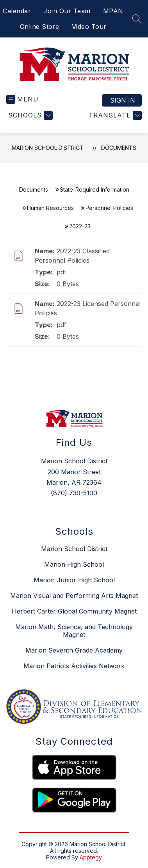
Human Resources (50, 208)
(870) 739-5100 (74, 493)
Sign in (123, 100)
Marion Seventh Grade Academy (74, 650)
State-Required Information (95, 189)
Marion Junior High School (74, 580)
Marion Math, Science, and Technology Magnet (74, 631)
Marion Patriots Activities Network (74, 666)
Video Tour (89, 27)
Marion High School (74, 564)
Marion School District (48, 148)
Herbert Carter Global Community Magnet (74, 611)
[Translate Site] (114, 115)
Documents (119, 148)
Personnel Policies (109, 208)
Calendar (17, 11)
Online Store (40, 27)
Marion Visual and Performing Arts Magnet (74, 596)
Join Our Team (67, 11)
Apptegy (91, 857)
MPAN (113, 11)
